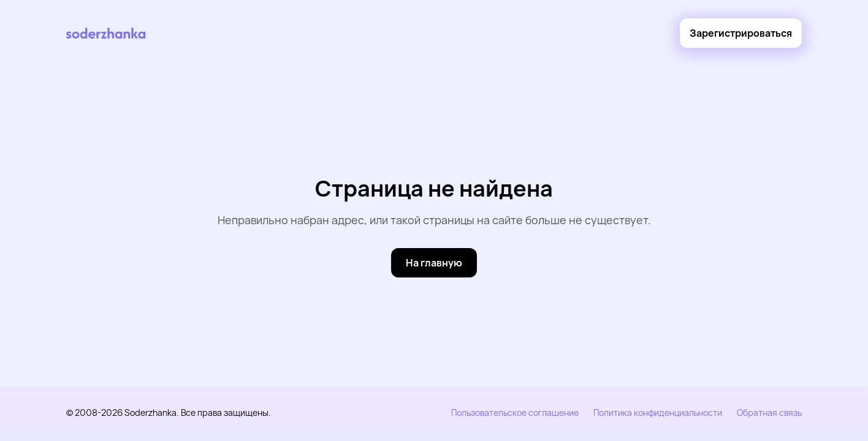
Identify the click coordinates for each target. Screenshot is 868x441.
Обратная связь (769, 413)
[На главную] (434, 263)
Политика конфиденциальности (658, 413)
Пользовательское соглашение (515, 413)
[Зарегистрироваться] (741, 33)
